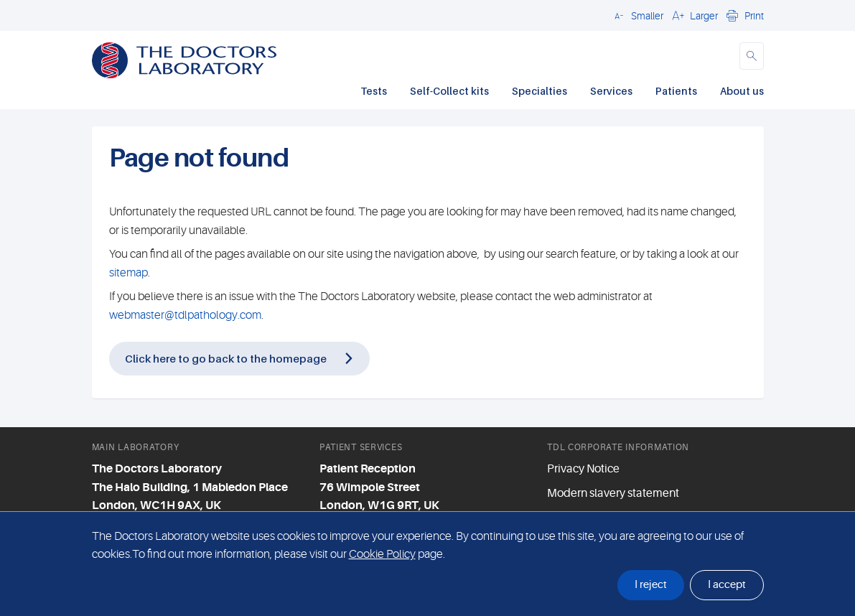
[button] (637, 15)
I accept (727, 585)
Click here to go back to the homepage (226, 358)
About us (742, 91)
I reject (651, 585)
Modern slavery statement (613, 493)
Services (611, 91)
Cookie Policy (382, 554)
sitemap (129, 273)
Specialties (539, 91)
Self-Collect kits (449, 91)
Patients (676, 91)
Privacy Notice (583, 469)
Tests (374, 91)
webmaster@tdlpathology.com (185, 315)
